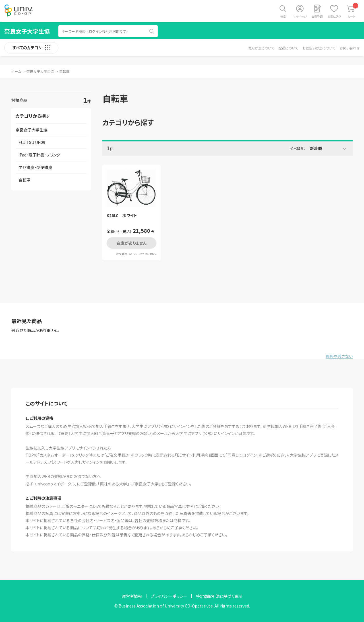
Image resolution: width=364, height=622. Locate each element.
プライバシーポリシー (169, 596)
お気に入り (334, 16)
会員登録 (317, 16)
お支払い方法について (319, 48)
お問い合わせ (350, 48)
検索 (283, 16)
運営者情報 (132, 596)
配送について (288, 48)
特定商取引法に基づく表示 (219, 596)
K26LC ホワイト (122, 216)
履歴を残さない (339, 356)
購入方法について (261, 48)
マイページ (300, 16)
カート (353, 11)
